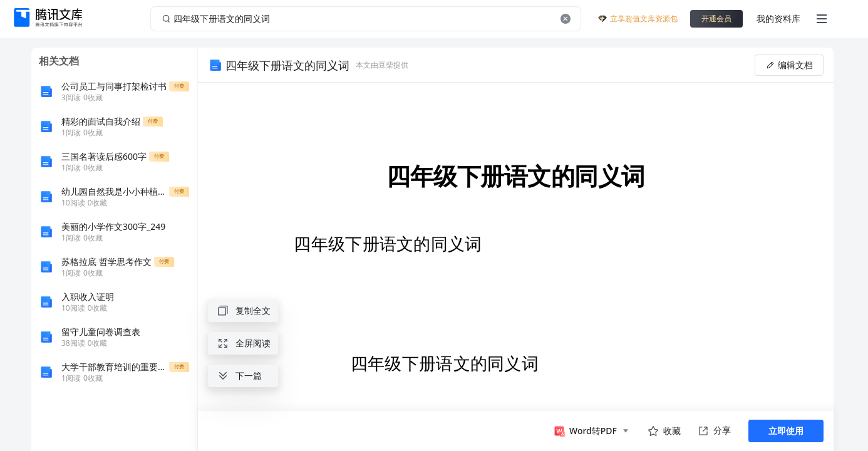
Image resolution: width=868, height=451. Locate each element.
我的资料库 (778, 18)
